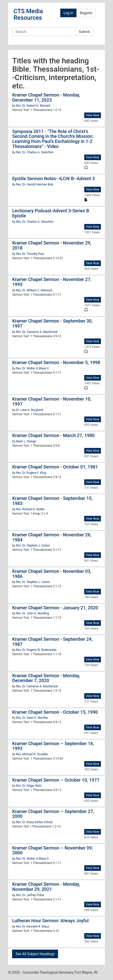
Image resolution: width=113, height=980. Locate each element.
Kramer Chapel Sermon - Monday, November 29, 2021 (46, 887)
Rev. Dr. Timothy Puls (30, 254)
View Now (92, 115)
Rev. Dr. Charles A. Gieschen (35, 152)
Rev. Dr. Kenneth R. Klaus (33, 927)
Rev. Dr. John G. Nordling (33, 613)
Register (86, 13)
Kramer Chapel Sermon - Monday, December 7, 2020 (46, 678)
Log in (68, 13)
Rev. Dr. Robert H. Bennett (33, 106)
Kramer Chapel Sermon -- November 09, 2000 (52, 850)
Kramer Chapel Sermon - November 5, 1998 (56, 362)
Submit (84, 32)
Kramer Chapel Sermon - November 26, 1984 (52, 537)
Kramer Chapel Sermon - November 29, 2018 (52, 245)
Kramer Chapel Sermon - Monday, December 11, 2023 (46, 97)
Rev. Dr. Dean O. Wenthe (32, 718)
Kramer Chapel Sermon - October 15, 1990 (55, 712)
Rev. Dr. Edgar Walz (29, 786)
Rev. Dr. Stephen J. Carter (33, 545)
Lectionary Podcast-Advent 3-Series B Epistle (51, 213)
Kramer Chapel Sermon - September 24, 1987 (52, 642)
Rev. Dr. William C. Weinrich (34, 290)
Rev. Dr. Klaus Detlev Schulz (34, 822)
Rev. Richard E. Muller (31, 509)
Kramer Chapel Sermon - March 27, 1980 (53, 435)
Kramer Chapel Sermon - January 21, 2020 (55, 608)
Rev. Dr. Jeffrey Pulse (30, 895)
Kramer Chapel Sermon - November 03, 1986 (52, 574)
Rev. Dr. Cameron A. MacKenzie (37, 332)
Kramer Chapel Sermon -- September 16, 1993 (53, 746)
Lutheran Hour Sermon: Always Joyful (50, 921)
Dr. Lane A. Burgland (30, 410)
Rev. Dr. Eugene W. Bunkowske (36, 650)
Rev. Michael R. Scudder (32, 754)
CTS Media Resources (28, 14)
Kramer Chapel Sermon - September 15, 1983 (52, 501)
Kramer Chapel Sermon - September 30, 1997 (52, 323)
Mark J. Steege (26, 441)
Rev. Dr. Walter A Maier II (32, 368)
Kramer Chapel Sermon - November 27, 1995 (52, 282)
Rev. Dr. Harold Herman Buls (35, 184)
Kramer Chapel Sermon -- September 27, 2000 (53, 814)
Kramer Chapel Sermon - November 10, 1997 (52, 401)
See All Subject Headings (35, 954)
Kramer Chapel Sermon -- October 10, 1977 (56, 780)
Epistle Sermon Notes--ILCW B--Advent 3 (53, 178)
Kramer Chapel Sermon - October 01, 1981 (55, 467)
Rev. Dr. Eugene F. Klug (31, 473)
